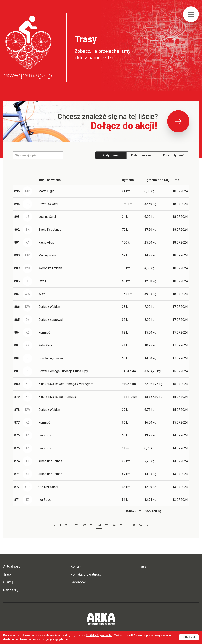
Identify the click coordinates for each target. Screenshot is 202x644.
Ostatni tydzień (174, 155)
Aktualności (12, 566)
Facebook (78, 582)
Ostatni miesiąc (142, 155)
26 (114, 525)
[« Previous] (55, 525)
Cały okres (111, 155)
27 (122, 525)
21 (77, 525)
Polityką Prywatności (99, 635)
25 (107, 525)
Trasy (7, 574)
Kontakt (76, 566)
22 (84, 525)
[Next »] (147, 525)
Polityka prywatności (87, 574)
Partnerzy (11, 590)
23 (92, 525)
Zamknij (189, 637)
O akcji (8, 582)
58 (133, 525)
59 (141, 525)
